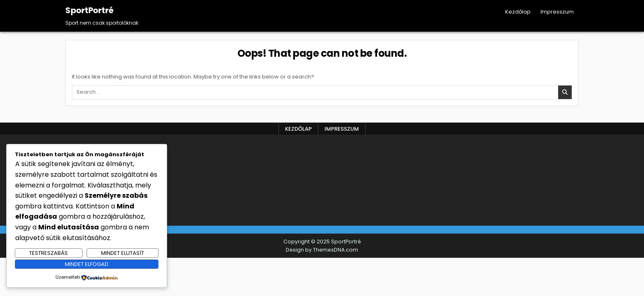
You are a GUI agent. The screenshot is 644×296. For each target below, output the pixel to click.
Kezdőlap (518, 12)
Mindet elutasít (123, 253)
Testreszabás (48, 253)
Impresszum (557, 12)
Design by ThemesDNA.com (322, 250)
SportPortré (90, 10)
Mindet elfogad (87, 264)
